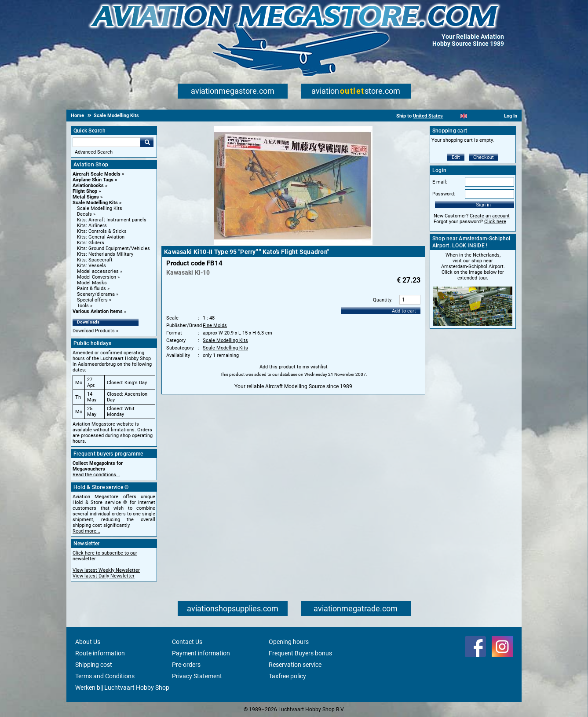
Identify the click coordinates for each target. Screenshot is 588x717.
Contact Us (187, 642)
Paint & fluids (91, 289)
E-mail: (440, 182)
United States (428, 116)
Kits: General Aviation (101, 237)
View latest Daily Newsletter (104, 576)
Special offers (92, 300)
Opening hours (289, 642)
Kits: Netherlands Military (105, 254)
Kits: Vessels (91, 266)
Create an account (490, 216)
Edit (456, 157)
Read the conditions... (96, 475)
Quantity (382, 300)
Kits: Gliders (91, 243)
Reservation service (295, 665)
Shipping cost (94, 665)
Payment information (201, 653)
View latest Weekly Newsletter (106, 570)
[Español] (475, 116)
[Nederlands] (453, 116)
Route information (100, 653)
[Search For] (106, 142)
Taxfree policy (287, 676)
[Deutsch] (485, 116)
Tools (83, 306)
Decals (84, 214)
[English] (464, 116)
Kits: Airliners (92, 226)
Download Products (94, 331)
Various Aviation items (98, 311)
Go (147, 142)
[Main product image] (293, 243)
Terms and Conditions (105, 676)
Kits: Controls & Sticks (102, 231)
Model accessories (98, 271)
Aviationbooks (88, 186)
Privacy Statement (197, 676)
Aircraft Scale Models (97, 174)
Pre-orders (186, 665)
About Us (88, 642)
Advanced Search (94, 152)
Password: (444, 194)
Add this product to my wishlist (294, 367)
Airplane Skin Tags (93, 180)
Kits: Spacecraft (95, 260)
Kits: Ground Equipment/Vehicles (113, 248)
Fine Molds (215, 325)
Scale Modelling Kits (95, 203)
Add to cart (404, 311)
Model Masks (92, 283)
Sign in (483, 205)
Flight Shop (85, 191)
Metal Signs (86, 197)
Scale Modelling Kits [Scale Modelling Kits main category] (100, 208)
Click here (495, 222)
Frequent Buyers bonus (300, 653)
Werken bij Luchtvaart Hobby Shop (122, 688)
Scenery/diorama (96, 294)
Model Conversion (97, 277)
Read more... (86, 531)
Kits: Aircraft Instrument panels (112, 220)
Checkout (484, 157)
